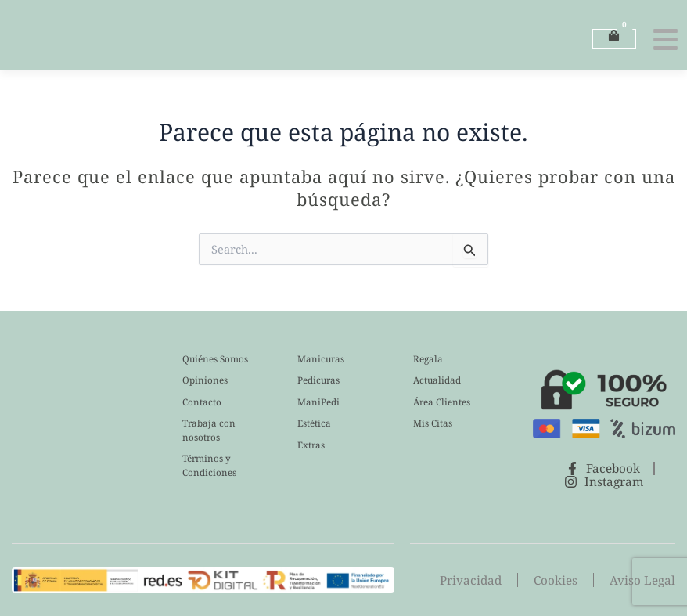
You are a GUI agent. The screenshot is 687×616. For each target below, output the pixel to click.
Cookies (560, 580)
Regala (428, 359)
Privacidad (478, 580)
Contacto (202, 402)
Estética (314, 423)
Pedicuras (318, 380)
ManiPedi (318, 402)
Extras (311, 445)
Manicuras (321, 359)
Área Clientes (442, 402)
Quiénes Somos (215, 359)
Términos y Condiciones (209, 465)
